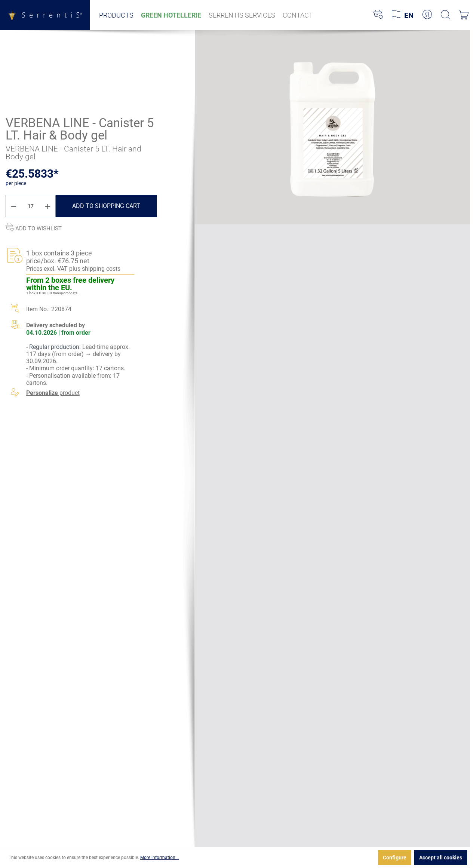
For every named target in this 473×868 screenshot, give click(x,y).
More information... (159, 858)
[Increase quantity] (48, 206)
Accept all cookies (441, 858)
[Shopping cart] (464, 15)
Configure (395, 858)
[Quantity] (31, 206)
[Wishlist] (378, 15)
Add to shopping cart (106, 206)
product (53, 393)
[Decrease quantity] (13, 206)
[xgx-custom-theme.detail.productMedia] (332, 127)
